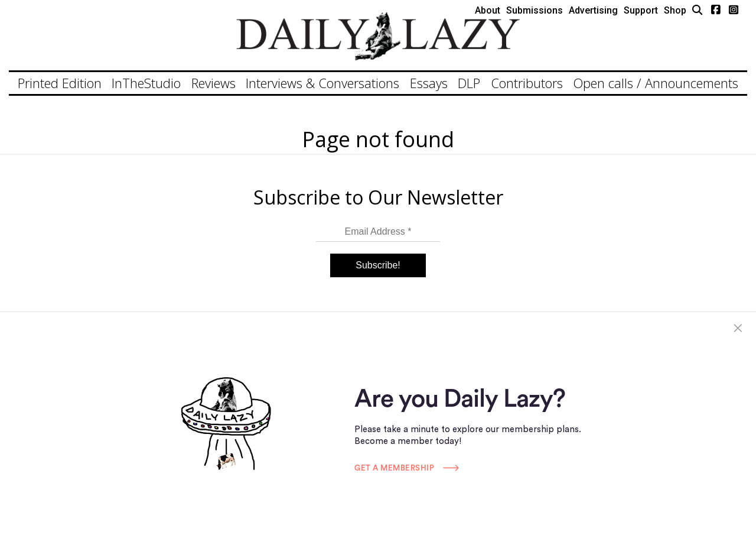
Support (641, 10)
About (488, 10)
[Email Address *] (378, 232)
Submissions (535, 10)
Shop (675, 10)
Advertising (593, 10)
